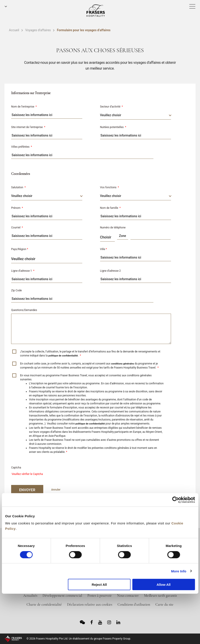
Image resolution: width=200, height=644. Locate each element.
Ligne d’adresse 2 (110, 271)
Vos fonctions (110, 187)
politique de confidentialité (63, 356)
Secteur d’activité (111, 107)
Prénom (17, 208)
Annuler (56, 490)
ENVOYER (27, 490)
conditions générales (123, 364)
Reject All (99, 585)
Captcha (16, 468)
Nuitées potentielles (113, 127)
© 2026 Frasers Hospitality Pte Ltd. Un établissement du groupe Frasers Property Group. (79, 639)
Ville (104, 249)
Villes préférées (22, 147)
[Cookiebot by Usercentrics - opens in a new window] (175, 500)
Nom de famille (110, 208)
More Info (179, 571)
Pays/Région (20, 249)
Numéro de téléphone (113, 228)
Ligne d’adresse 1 (23, 271)
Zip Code (16, 290)
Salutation (18, 187)
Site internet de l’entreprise (28, 127)
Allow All (164, 585)
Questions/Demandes (24, 310)
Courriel (17, 228)
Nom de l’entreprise (24, 107)
